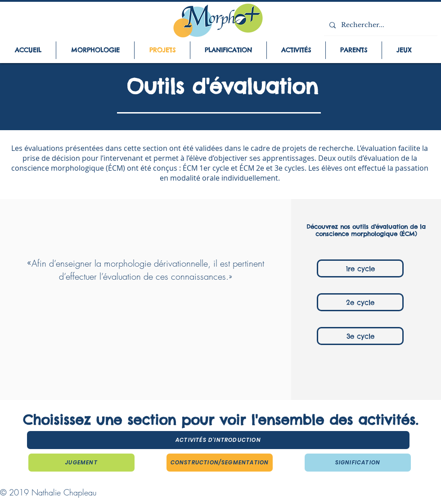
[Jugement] (81, 463)
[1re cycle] (360, 268)
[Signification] (358, 463)
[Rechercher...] (380, 25)
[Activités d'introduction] (218, 440)
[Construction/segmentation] (220, 463)
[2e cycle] (360, 302)
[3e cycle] (360, 336)
